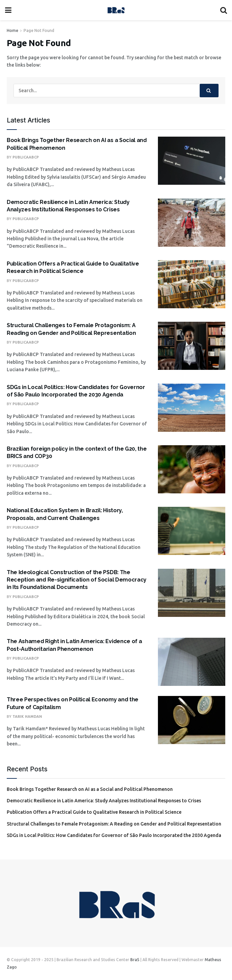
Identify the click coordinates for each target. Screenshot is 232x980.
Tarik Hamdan (27, 716)
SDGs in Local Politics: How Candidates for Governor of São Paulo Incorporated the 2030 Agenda (114, 835)
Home (12, 30)
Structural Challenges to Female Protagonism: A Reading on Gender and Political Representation (114, 824)
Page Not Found (39, 30)
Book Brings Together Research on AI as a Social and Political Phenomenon (90, 789)
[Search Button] (209, 91)
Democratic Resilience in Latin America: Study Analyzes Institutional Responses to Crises (104, 801)
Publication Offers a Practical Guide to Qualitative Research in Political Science (94, 812)
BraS (135, 960)
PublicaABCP (26, 157)
